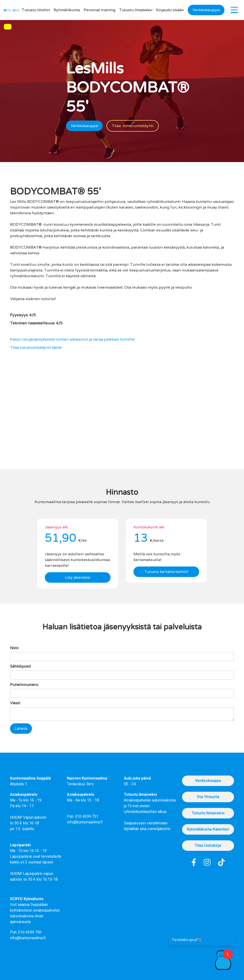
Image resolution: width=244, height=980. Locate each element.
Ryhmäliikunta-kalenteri (208, 829)
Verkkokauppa (206, 10)
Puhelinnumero (24, 685)
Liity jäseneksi (78, 577)
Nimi (14, 648)
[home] (7, 10)
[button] (234, 10)
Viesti (15, 703)
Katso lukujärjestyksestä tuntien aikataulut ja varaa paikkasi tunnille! (73, 339)
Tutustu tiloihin (36, 10)
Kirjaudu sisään (170, 10)
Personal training (99, 10)
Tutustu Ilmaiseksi (208, 813)
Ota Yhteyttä (208, 797)
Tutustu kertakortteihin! (166, 572)
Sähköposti (20, 666)
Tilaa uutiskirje (208, 845)
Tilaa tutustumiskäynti (133, 126)
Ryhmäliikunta (67, 10)
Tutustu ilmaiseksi (136, 10)
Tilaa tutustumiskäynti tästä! (36, 347)
